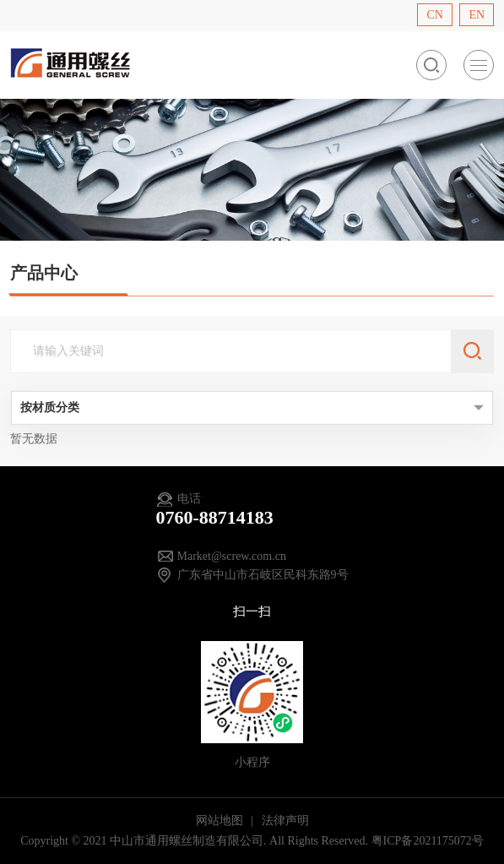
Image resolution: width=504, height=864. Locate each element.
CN (434, 15)
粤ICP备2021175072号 (428, 841)
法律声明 (285, 821)
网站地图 (221, 821)
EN (477, 15)
